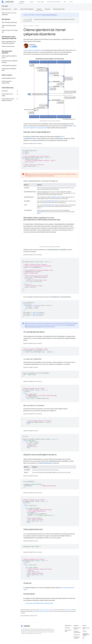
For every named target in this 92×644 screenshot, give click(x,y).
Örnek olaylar (77, 635)
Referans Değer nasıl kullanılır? (54, 2)
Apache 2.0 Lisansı (68, 610)
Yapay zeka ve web (6, 9)
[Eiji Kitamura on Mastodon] (34, 47)
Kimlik (15, 9)
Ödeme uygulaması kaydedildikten (32, 50)
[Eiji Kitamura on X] (30, 47)
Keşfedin (32, 2)
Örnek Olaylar (72, 2)
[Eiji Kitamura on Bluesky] (36, 47)
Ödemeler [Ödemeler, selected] (39, 9)
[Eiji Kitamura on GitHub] (32, 47)
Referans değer (40, 2)
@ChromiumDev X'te (86, 628)
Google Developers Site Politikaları (41, 611)
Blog (65, 2)
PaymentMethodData (50, 201)
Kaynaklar (5, 6)
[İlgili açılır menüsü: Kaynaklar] (26, 2)
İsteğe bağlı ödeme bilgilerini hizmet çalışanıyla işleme (40, 603)
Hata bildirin (67, 628)
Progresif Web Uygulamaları (27, 9)
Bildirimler (48, 9)
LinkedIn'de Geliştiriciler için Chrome (86, 635)
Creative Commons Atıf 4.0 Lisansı (47, 610)
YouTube (84, 631)
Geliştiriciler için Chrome (77, 628)
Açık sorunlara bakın (68, 631)
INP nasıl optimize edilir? (59, 9)
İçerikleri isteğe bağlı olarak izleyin (49, 15)
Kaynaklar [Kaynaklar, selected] (22, 2)
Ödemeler (37, 26)
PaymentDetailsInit (56, 197)
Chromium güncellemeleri (77, 632)
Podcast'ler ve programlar (77, 637)
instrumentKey (41, 212)
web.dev (25, 26)
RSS (83, 638)
